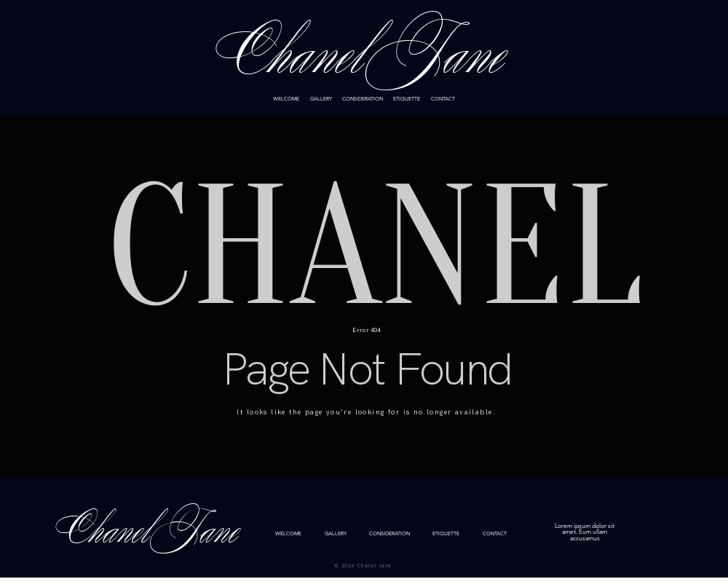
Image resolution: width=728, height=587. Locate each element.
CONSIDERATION (363, 99)
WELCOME (286, 99)
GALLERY (321, 99)
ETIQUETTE (407, 99)
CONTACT (443, 99)
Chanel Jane (364, 57)
